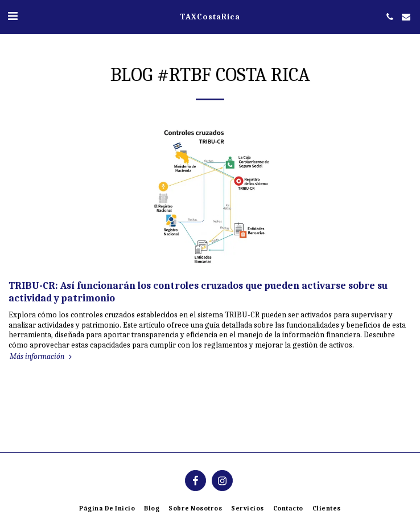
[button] (13, 16)
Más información (42, 356)
